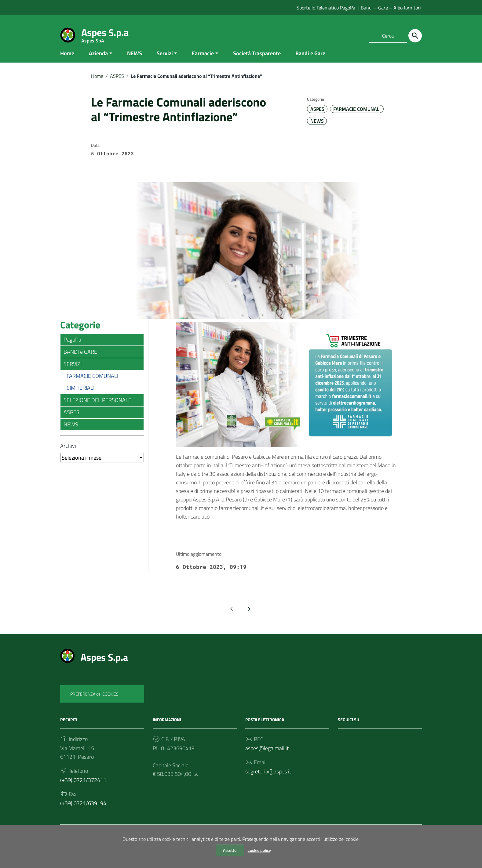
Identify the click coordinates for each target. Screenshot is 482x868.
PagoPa (72, 346)
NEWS (135, 59)
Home (67, 59)
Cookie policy (259, 850)
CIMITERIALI (80, 394)
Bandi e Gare (310, 59)
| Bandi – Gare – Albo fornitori (390, 8)
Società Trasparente (257, 59)
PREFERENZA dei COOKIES (94, 700)
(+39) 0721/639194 (83, 809)
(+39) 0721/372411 (83, 786)
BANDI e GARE (80, 358)
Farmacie (203, 59)
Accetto (230, 850)
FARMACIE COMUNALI (357, 115)
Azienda (98, 59)
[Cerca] (415, 36)
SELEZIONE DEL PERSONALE (97, 406)
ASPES (117, 82)
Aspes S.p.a (105, 34)
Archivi (68, 452)
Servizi (165, 59)
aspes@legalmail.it (267, 754)
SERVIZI (73, 370)
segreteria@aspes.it (268, 777)
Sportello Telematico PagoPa (326, 8)
